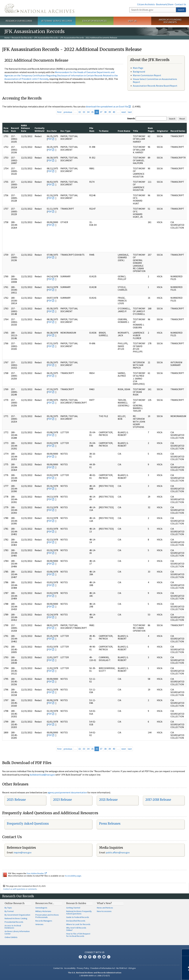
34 (88, 112)
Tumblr (94, 957)
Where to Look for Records (78, 924)
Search (181, 10)
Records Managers (44, 921)
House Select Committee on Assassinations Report (155, 80)
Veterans (39, 924)
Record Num (15, 129)
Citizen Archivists (146, 4)
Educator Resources (94, 21)
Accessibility (70, 968)
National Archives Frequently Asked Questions (79, 912)
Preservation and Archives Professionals (47, 916)
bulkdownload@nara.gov (42, 775)
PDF (50, 139)
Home (7, 38)
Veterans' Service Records (57, 21)
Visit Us (132, 21)
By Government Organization (17, 915)
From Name (124, 131)
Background (139, 72)
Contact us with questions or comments (20, 889)
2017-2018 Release (158, 800)
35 (92, 112)
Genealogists (41, 908)
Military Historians (43, 911)
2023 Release (62, 800)
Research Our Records (19, 21)
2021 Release (108, 800)
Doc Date (52, 131)
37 (101, 112)
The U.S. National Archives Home (39, 8)
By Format (9, 911)
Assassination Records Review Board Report (155, 86)
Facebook (80, 957)
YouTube (99, 957)
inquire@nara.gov (23, 852)
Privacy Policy (83, 968)
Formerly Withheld (40, 129)
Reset (182, 119)
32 (80, 112)
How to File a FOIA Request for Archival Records (78, 935)
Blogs (104, 957)
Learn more (163, 975)
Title (135, 131)
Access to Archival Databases (13, 927)
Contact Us (180, 4)
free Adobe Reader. (37, 873)
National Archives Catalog (16, 918)
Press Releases (110, 824)
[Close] (186, 952)
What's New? (104, 903)
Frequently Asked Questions (28, 824)
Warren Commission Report (147, 75)
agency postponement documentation (67, 792)
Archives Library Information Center (17, 932)
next (124, 112)
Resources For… (45, 903)
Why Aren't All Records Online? (76, 929)
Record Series (178, 131)
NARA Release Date (25, 128)
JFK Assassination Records (46, 38)
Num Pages (151, 129)
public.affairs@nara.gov (118, 852)
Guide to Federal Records (78, 917)
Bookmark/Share (165, 4)
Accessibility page (73, 876)
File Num (92, 129)
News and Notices (105, 908)
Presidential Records (14, 922)
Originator (162, 131)
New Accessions (104, 911)
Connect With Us (95, 952)
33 (84, 112)
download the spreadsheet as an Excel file (107, 106)
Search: (131, 118)
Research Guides (76, 903)
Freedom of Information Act (103, 968)
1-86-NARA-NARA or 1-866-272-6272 (95, 976)
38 (105, 112)
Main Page (138, 68)
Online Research (15, 903)
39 (110, 112)
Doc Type (65, 131)
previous (68, 112)
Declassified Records (76, 921)
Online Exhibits (11, 937)
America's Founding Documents (170, 21)
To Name (104, 131)
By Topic (8, 908)
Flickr (109, 957)
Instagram (90, 957)
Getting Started (73, 908)
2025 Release (16, 800)
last (130, 112)
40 (114, 112)
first (59, 112)
